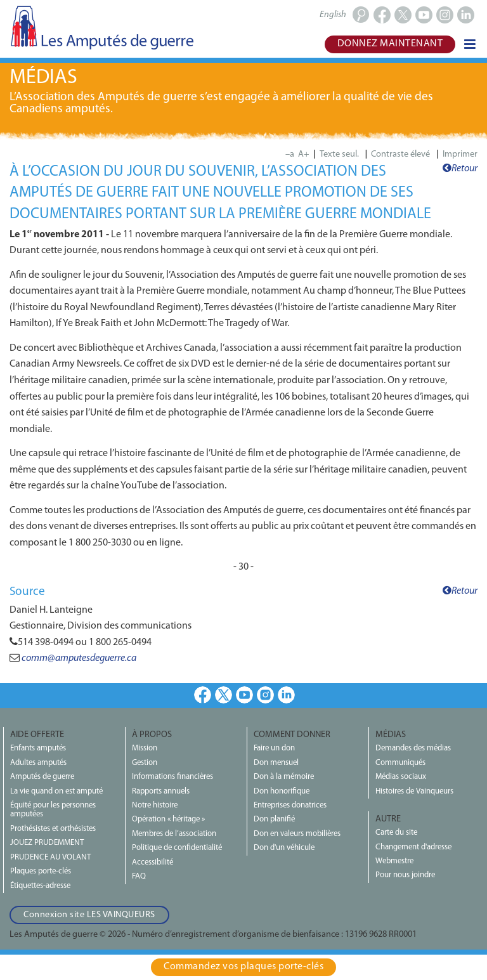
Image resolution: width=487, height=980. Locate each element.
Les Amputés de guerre (101, 27)
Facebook (203, 695)
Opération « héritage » (168, 819)
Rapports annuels (161, 791)
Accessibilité (153, 862)
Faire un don (274, 748)
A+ (304, 154)
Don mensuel (276, 763)
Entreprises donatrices (290, 805)
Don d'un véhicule (284, 848)
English (333, 15)
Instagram (265, 695)
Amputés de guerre (42, 777)
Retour (460, 169)
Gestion (145, 763)
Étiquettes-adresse (40, 886)
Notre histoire (155, 805)
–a (290, 154)
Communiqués (400, 763)
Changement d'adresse (413, 847)
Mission (145, 748)
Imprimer (460, 154)
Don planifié (274, 819)
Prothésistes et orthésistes (53, 829)
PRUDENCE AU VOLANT (50, 857)
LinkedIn (286, 695)
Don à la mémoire (284, 777)
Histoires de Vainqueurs (414, 791)
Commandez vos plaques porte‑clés (243, 967)
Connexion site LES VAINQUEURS (89, 915)
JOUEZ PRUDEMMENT (47, 843)
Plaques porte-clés (41, 871)
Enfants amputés (38, 748)
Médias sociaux (401, 777)
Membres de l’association (174, 834)
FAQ (139, 876)
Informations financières (172, 777)
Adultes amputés (38, 763)
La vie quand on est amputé (56, 791)
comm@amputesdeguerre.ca (79, 658)
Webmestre (394, 861)
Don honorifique (282, 791)
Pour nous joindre (405, 875)
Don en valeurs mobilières (297, 834)
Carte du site (396, 833)
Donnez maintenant (390, 44)
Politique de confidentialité (177, 848)
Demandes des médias (413, 748)
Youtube (244, 695)
